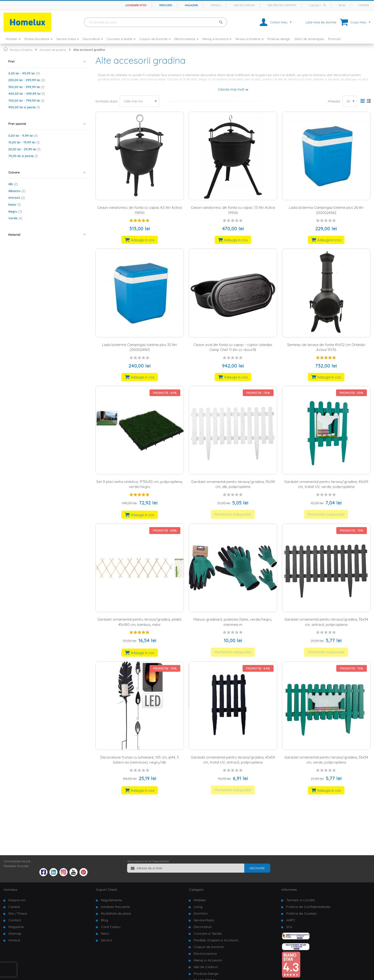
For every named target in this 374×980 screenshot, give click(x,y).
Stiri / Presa (18, 913)
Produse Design (206, 974)
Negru (15, 211)
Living (198, 907)
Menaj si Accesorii (208, 960)
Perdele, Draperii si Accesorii (216, 940)
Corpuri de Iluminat (209, 947)
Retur (105, 933)
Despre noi (17, 900)
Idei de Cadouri (206, 967)
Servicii (106, 940)
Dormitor (201, 913)
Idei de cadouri (244, 5)
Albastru (17, 191)
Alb (13, 184)
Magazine (191, 5)
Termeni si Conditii (301, 900)
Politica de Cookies (301, 913)
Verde (15, 218)
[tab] (47, 61)
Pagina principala (6, 49)
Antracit (17, 198)
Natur (15, 204)
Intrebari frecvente (115, 907)
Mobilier (200, 900)
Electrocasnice (205, 954)
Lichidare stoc (136, 5)
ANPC (291, 920)
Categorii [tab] (196, 890)
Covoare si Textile (208, 933)
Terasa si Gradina (21, 50)
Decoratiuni (203, 927)
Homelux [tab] (10, 890)
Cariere (364, 5)
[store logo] (27, 22)
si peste (24, 107)
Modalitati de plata (116, 913)
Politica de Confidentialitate (308, 907)
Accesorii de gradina (53, 50)
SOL (289, 927)
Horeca (216, 5)
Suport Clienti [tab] (107, 890)
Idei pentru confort (282, 5)
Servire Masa (204, 920)
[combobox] (156, 22)
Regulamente (111, 900)
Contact (315, 5)
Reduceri (166, 5)
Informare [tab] (289, 890)
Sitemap (15, 933)
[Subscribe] (257, 868)
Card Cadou (111, 927)
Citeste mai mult (231, 89)
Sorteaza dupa (106, 101)
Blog (342, 5)
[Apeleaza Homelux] (325, 5)
